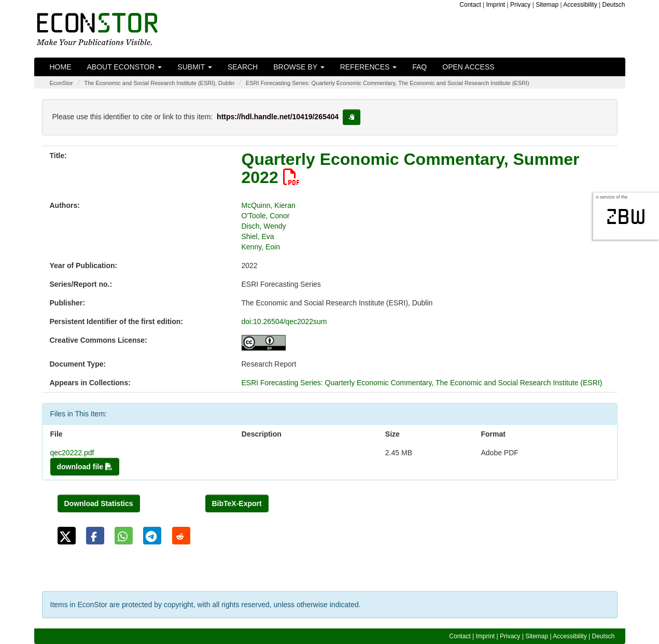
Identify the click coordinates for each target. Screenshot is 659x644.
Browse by (299, 67)
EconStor (61, 83)
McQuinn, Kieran (269, 205)
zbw (626, 217)
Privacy (520, 5)
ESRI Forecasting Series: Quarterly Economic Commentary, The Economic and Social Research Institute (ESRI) (388, 83)
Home (61, 67)
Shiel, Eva (258, 236)
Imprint (496, 5)
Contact (470, 5)
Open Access (468, 67)
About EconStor (125, 67)
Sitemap (547, 5)
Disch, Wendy (264, 226)
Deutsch (613, 5)
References (369, 67)
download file (85, 467)
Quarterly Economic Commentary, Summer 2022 (411, 168)
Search (243, 67)
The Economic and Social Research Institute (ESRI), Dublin (159, 83)
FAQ (419, 67)
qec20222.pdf (72, 453)
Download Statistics (99, 503)
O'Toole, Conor (266, 216)
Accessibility (580, 5)
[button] (67, 536)
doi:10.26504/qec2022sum (284, 321)
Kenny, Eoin (261, 247)
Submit (195, 67)
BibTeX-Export (237, 503)
